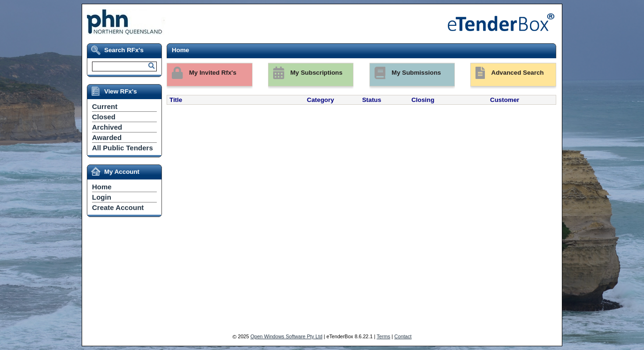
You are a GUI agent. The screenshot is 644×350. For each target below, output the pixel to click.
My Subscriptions (306, 73)
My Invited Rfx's (202, 73)
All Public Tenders (123, 148)
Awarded (107, 137)
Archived (107, 127)
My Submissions (406, 73)
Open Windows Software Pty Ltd (286, 336)
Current (105, 106)
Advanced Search (507, 73)
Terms (383, 336)
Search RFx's (124, 50)
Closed (104, 117)
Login (102, 197)
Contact (403, 336)
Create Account (118, 207)
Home (102, 187)
